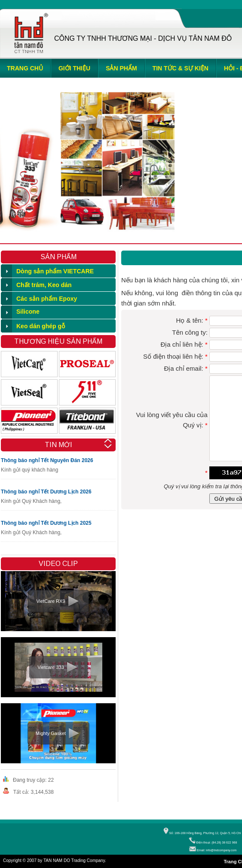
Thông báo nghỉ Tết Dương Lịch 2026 (46, 492)
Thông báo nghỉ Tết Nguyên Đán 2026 (47, 460)
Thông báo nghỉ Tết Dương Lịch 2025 (46, 523)
